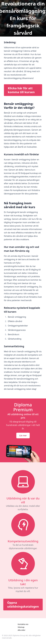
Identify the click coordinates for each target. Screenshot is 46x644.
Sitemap (21, 627)
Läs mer (23, 436)
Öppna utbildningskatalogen (23, 604)
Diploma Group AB (20, 635)
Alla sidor (21, 630)
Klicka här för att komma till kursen (21, 90)
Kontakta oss (23, 624)
